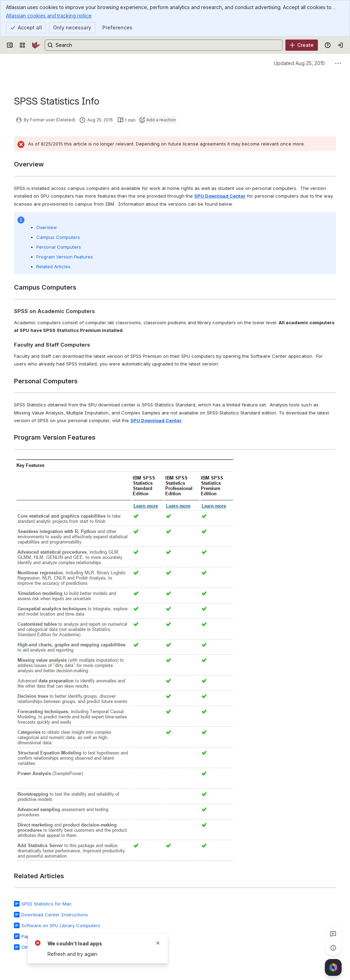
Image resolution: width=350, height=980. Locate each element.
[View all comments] (333, 934)
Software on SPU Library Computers (61, 925)
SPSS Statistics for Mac (47, 904)
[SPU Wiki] (36, 45)
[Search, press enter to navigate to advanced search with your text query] (164, 45)
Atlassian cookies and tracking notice (49, 15)
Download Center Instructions (55, 915)
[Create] (302, 45)
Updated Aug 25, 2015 (299, 63)
